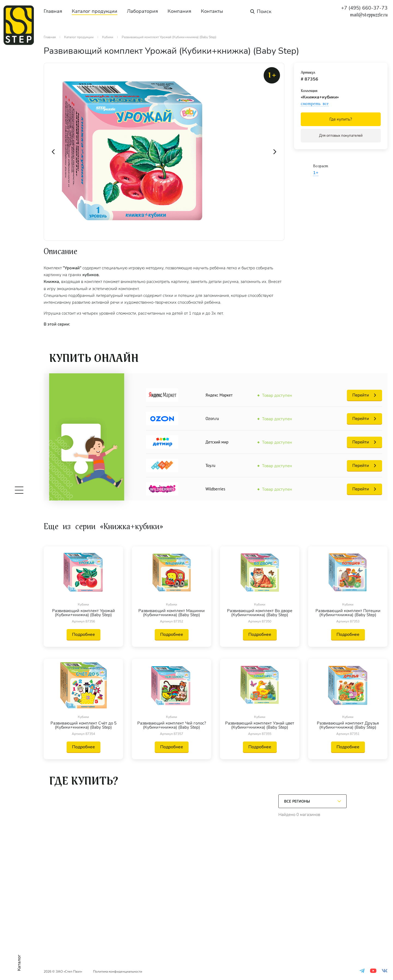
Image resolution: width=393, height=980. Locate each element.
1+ (316, 173)
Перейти (361, 395)
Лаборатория (142, 11)
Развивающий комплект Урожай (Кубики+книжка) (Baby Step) (84, 613)
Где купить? (341, 119)
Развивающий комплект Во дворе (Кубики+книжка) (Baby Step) (260, 613)
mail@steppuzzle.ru (369, 15)
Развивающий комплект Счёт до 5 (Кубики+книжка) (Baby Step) (84, 725)
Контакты (212, 11)
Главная (53, 11)
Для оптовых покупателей (341, 136)
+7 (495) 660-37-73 (364, 8)
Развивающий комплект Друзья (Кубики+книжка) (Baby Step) (348, 725)
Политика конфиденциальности (118, 972)
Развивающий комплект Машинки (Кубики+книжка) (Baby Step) (172, 613)
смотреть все (315, 104)
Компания (179, 11)
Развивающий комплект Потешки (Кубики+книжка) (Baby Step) (348, 613)
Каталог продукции (95, 11)
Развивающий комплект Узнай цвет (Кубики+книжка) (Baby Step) (260, 725)
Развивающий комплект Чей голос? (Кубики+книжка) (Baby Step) (172, 725)
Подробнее (84, 635)
